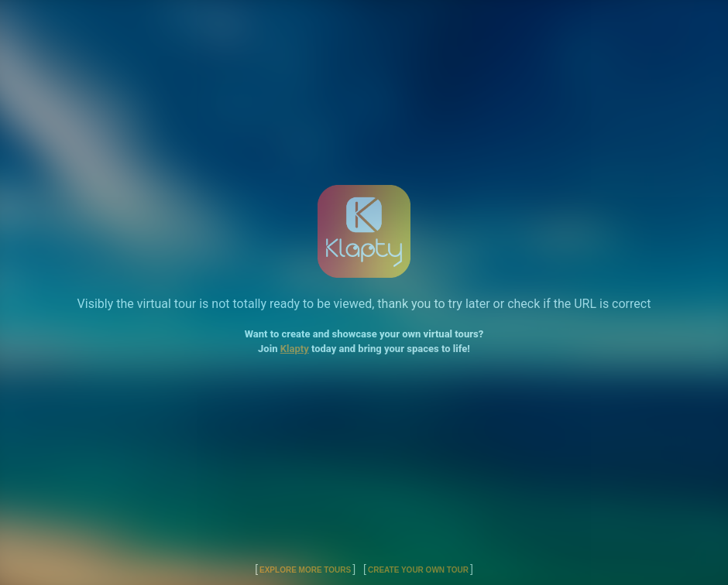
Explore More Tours (305, 570)
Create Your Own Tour (418, 570)
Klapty (295, 349)
